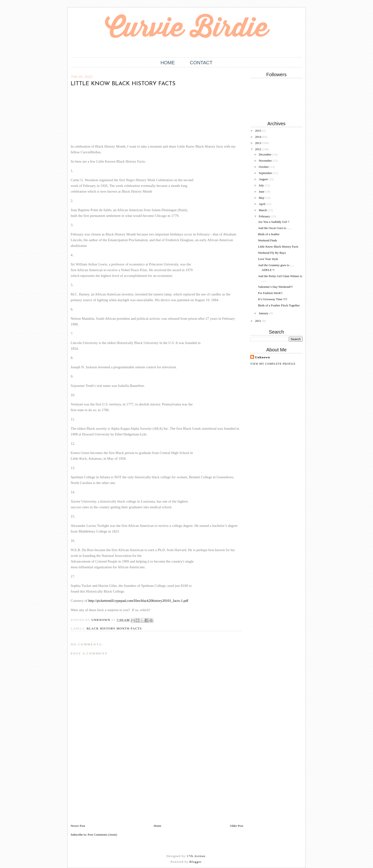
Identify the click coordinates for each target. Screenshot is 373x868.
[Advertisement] (106, 790)
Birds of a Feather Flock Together (279, 305)
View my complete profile (273, 364)
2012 (258, 149)
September (266, 173)
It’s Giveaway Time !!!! (272, 299)
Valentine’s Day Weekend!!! (275, 287)
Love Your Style (268, 259)
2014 (258, 137)
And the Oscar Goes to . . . (274, 228)
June (262, 192)
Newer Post (78, 826)
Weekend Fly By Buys (272, 253)
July (262, 185)
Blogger (195, 862)
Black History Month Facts (114, 628)
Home (168, 63)
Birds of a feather (269, 234)
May (262, 198)
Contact (201, 63)
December (266, 154)
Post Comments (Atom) (103, 835)
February (265, 216)
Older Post (237, 826)
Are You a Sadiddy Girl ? (273, 222)
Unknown (263, 357)
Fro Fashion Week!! (270, 293)
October (264, 167)
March (263, 210)
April (263, 204)
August (264, 179)
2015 (258, 131)
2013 (258, 143)
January (264, 313)
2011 (258, 321)
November (266, 161)
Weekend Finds (267, 240)
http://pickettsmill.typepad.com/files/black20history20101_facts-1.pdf (138, 601)
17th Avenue (196, 856)
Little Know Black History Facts (278, 247)
